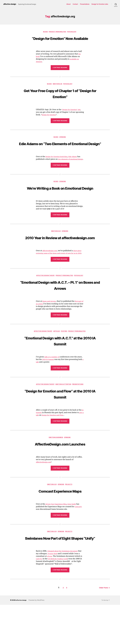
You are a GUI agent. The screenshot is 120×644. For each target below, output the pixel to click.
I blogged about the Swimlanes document (64, 591)
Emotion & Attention (64, 417)
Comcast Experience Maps (60, 524)
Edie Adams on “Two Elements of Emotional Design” (60, 154)
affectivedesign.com (51, 279)
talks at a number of (53, 389)
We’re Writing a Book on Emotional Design (60, 207)
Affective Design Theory (45, 307)
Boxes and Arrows (50, 333)
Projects (70, 518)
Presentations (85, 4)
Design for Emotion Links (100, 4)
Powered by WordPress (38, 639)
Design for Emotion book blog (58, 170)
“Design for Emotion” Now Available (60, 41)
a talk (38, 394)
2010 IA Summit (49, 392)
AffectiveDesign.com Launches (60, 477)
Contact (75, 4)
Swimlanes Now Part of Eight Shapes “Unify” (60, 575)
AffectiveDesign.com (44, 495)
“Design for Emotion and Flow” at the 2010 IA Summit (60, 426)
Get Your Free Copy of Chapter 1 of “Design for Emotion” (60, 100)
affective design (11, 4)
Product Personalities (58, 32)
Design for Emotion (50, 122)
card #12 (41, 599)
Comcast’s (79, 540)
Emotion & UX (58, 91)
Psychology (73, 32)
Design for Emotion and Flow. (56, 448)
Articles (57, 363)
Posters (65, 363)
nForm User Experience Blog (57, 537)
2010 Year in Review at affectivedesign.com (60, 263)
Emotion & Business (56, 470)
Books (45, 32)
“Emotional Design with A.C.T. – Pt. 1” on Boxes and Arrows (60, 317)
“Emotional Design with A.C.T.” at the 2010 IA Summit (60, 373)
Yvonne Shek (57, 593)
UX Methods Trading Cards (61, 599)
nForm (51, 596)
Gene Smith (74, 537)
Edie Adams (76, 170)
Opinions (63, 144)
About (68, 4)
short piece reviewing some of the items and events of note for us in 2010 (59, 282)
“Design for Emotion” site (72, 116)
